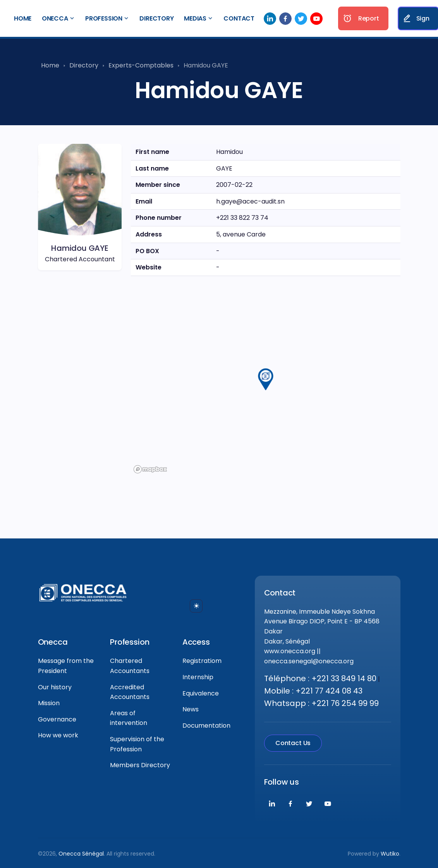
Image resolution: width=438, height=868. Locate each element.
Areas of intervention (129, 718)
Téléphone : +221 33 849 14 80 (320, 678)
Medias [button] (195, 18)
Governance (57, 719)
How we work (58, 735)
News (191, 709)
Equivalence (201, 693)
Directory (156, 18)
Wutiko (390, 854)
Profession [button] (104, 18)
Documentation (206, 726)
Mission (49, 703)
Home (23, 18)
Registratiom (202, 661)
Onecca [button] (55, 18)
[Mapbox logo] (150, 469)
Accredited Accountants (130, 692)
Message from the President (66, 666)
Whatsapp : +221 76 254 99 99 (321, 703)
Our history (55, 687)
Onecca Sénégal (81, 854)
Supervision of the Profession (137, 744)
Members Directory (140, 765)
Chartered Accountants (130, 666)
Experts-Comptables (141, 65)
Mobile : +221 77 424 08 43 (313, 691)
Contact (239, 18)
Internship (198, 677)
